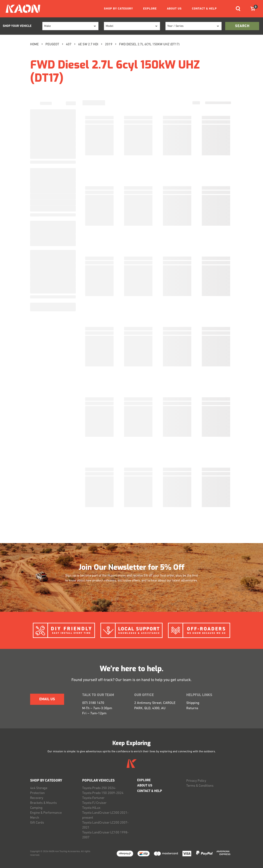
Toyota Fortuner (93, 798)
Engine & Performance (46, 813)
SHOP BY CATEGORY (118, 9)
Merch (35, 818)
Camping (36, 808)
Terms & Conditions (200, 786)
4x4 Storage (39, 788)
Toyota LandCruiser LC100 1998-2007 (105, 835)
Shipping (193, 703)
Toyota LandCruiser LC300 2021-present (105, 815)
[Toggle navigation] (238, 9)
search (242, 26)
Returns (192, 708)
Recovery (37, 798)
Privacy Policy (196, 781)
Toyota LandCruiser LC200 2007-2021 (105, 825)
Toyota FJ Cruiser (94, 803)
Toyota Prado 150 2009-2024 (103, 793)
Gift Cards (37, 823)
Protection (37, 793)
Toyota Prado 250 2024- (99, 788)
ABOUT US (174, 9)
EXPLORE (150, 9)
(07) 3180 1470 (93, 703)
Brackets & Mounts (43, 803)
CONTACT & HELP (204, 9)
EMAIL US (47, 699)
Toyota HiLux (91, 808)
